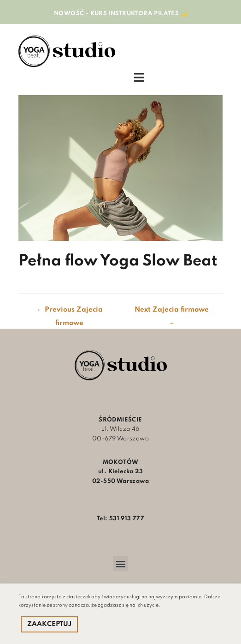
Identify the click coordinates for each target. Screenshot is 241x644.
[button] (120, 563)
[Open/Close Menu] (139, 78)
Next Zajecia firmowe (172, 312)
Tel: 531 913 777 (120, 519)
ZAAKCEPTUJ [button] (49, 624)
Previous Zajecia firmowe (70, 312)
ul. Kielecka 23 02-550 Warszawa (120, 472)
